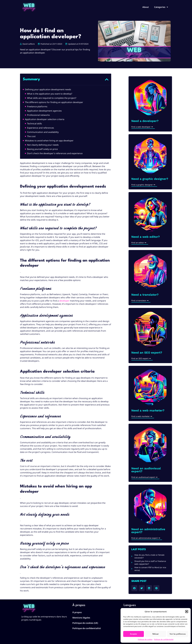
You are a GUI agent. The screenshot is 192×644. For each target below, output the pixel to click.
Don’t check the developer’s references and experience (55, 153)
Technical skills (34, 124)
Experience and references (41, 128)
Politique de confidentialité (164, 639)
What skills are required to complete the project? (52, 98)
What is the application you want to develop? (50, 94)
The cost (31, 136)
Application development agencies (44, 111)
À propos (77, 612)
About (146, 7)
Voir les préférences (178, 634)
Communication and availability (43, 132)
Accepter (134, 634)
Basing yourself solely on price (42, 149)
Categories (161, 7)
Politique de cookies (145, 639)
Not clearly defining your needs (43, 145)
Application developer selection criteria (45, 119)
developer (64, 301)
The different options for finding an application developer (54, 102)
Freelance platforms (37, 106)
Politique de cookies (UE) (85, 623)
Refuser (156, 634)
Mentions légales (81, 618)
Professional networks (38, 115)
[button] (187, 612)
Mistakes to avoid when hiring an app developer (49, 141)
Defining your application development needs (48, 89)
